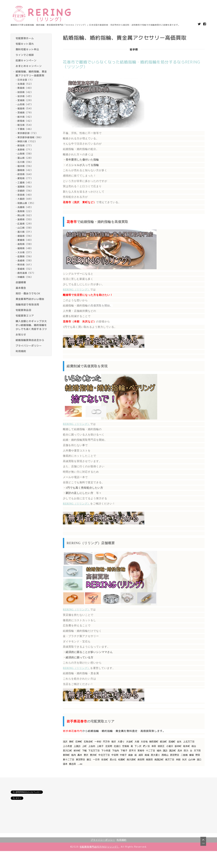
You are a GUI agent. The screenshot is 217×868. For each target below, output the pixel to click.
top (203, 843)
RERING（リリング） (77, 290)
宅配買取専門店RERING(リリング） (99, 847)
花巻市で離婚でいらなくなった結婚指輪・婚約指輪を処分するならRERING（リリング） (132, 64)
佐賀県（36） (25, 256)
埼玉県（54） (25, 125)
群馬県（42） (25, 121)
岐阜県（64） (25, 174)
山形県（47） (25, 104)
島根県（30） (25, 219)
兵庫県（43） (25, 207)
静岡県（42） (25, 170)
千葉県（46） (25, 129)
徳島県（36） (25, 236)
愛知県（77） (25, 178)
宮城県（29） (25, 100)
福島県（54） (25, 108)
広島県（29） (25, 224)
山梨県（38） (25, 154)
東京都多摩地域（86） (30, 137)
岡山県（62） (25, 215)
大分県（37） (25, 252)
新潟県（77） (25, 145)
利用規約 (122, 840)
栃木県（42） (25, 117)
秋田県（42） (25, 92)
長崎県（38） (25, 260)
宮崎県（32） (25, 269)
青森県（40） (25, 88)
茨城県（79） (25, 112)
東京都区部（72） (28, 133)
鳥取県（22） (25, 211)
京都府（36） (25, 191)
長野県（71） (25, 150)
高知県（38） (25, 244)
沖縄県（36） (25, 277)
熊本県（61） (25, 265)
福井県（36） (25, 166)
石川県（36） (25, 162)
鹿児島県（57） (26, 273)
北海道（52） (25, 84)
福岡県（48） (25, 248)
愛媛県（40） (25, 240)
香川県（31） (25, 232)
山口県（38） (25, 228)
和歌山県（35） (26, 203)
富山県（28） (25, 158)
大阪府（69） (25, 199)
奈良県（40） (25, 195)
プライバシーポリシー (103, 840)
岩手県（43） (25, 96)
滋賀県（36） (25, 187)
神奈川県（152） (27, 141)
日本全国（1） (26, 80)
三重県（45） (25, 182)
